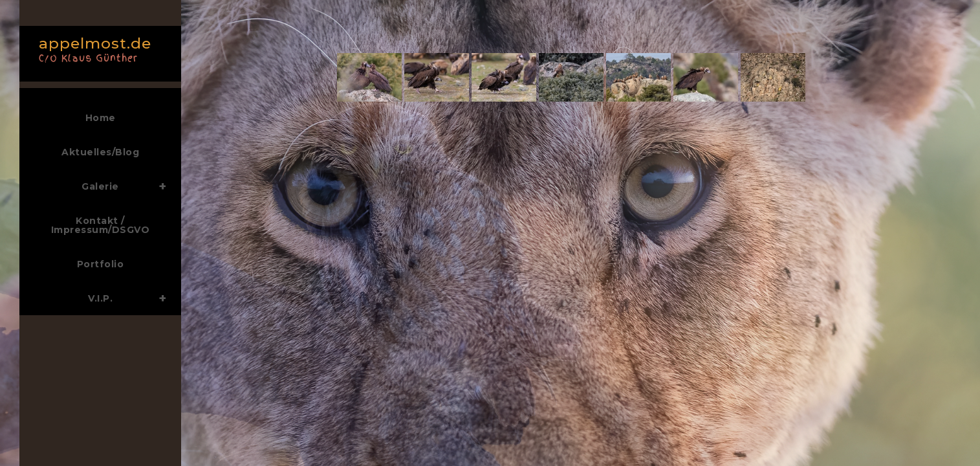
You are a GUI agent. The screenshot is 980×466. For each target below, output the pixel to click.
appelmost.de (97, 48)
